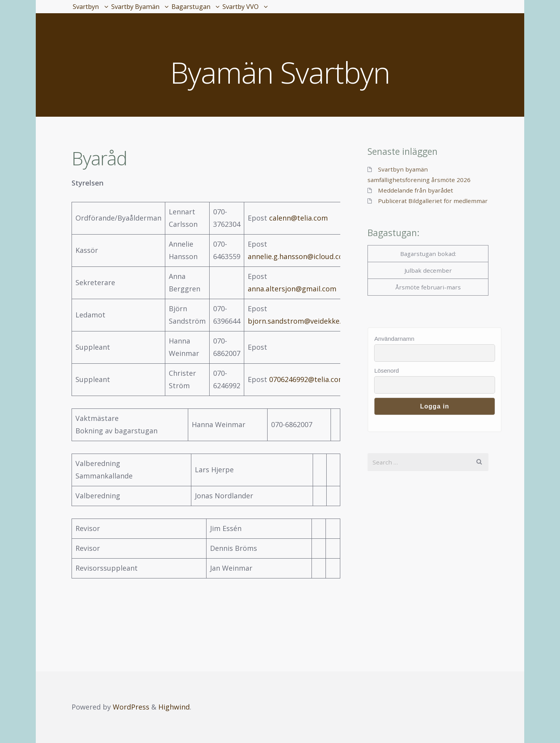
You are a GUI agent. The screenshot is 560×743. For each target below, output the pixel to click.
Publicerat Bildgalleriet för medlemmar (433, 201)
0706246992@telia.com (307, 379)
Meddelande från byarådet (416, 190)
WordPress (131, 707)
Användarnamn (394, 339)
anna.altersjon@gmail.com (292, 289)
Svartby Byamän (163, 12)
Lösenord (386, 371)
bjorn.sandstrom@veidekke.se (298, 321)
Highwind (174, 707)
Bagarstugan (238, 12)
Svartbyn (94, 12)
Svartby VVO (307, 12)
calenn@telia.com (298, 218)
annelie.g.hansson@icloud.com (299, 256)
